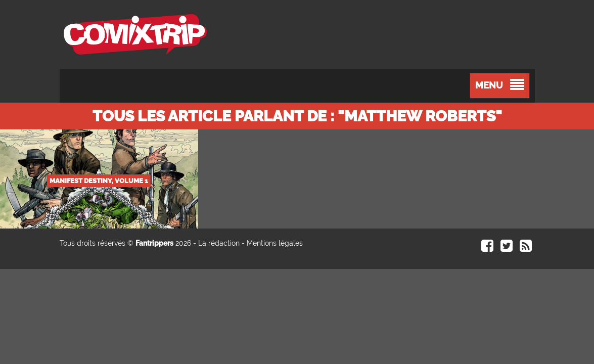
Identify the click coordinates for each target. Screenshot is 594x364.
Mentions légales (275, 243)
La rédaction (219, 243)
